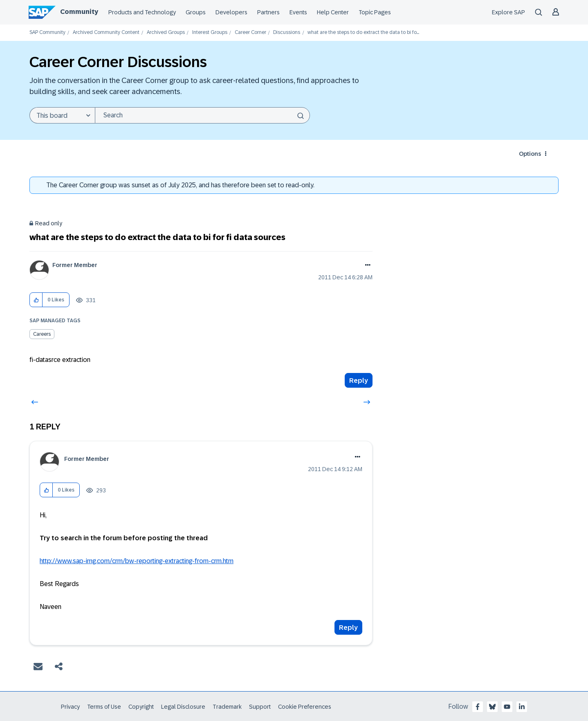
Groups (196, 12)
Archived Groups (166, 33)
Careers (42, 334)
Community (79, 12)
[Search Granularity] (62, 115)
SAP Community (47, 33)
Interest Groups (210, 33)
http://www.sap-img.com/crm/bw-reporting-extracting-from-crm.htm (137, 561)
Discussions (287, 33)
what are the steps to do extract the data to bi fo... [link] (363, 33)
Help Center (333, 12)
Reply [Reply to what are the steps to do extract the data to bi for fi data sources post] (359, 381)
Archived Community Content (106, 33)
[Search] (202, 115)
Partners (268, 12)
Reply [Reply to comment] (348, 628)
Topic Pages (375, 12)
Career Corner (250, 33)
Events (298, 12)
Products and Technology (142, 12)
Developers (231, 12)
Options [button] (530, 154)
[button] (36, 300)
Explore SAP (508, 12)
